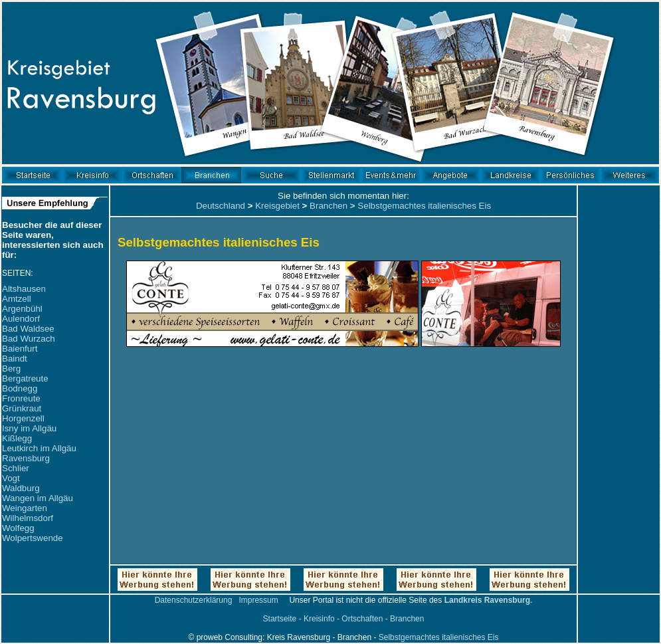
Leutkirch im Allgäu (39, 448)
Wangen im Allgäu (38, 498)
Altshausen (24, 289)
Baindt (15, 359)
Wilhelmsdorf (28, 518)
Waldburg (21, 488)
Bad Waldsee (28, 329)
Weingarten (25, 508)
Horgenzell (23, 418)
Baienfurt (20, 349)
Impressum (258, 600)
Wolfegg (18, 528)
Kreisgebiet (277, 206)
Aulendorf (21, 319)
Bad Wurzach (29, 339)
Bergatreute (25, 378)
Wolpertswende (33, 538)
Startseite (280, 619)
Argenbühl (22, 309)
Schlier (16, 468)
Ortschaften (362, 619)
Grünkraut (22, 408)
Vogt (11, 478)
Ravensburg (26, 458)
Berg (11, 369)
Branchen (329, 206)
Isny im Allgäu (29, 428)
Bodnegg (20, 388)
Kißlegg (17, 438)
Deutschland (221, 206)
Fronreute (21, 398)
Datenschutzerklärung (194, 600)
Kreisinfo (319, 619)
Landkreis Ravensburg (487, 600)
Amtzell (17, 299)
